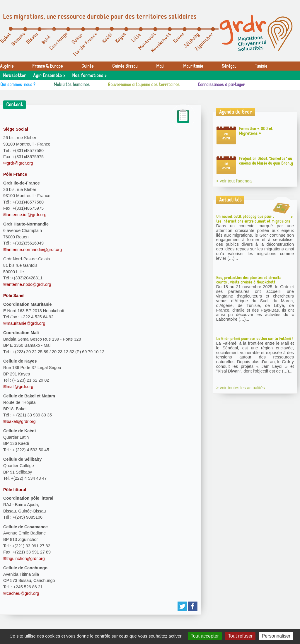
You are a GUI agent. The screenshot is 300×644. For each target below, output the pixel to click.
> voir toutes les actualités (241, 388)
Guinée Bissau (125, 66)
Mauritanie (193, 66)
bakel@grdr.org (21, 421)
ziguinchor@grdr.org (26, 558)
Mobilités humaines (72, 85)
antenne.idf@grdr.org (27, 215)
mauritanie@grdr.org (26, 323)
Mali (160, 66)
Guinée (87, 66)
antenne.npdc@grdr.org (29, 284)
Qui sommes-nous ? (18, 85)
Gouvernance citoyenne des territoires (144, 85)
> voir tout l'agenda (234, 181)
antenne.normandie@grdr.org (34, 250)
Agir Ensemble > (49, 76)
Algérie (7, 66)
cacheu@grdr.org (23, 593)
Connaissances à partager (221, 85)
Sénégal (229, 66)
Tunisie (261, 66)
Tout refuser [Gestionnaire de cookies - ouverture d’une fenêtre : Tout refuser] (240, 636)
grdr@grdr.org (20, 163)
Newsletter (15, 76)
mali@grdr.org (20, 387)
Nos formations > (89, 76)
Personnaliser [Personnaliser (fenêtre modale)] (276, 636)
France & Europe (47, 66)
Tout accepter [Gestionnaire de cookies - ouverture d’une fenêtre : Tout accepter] (205, 636)
